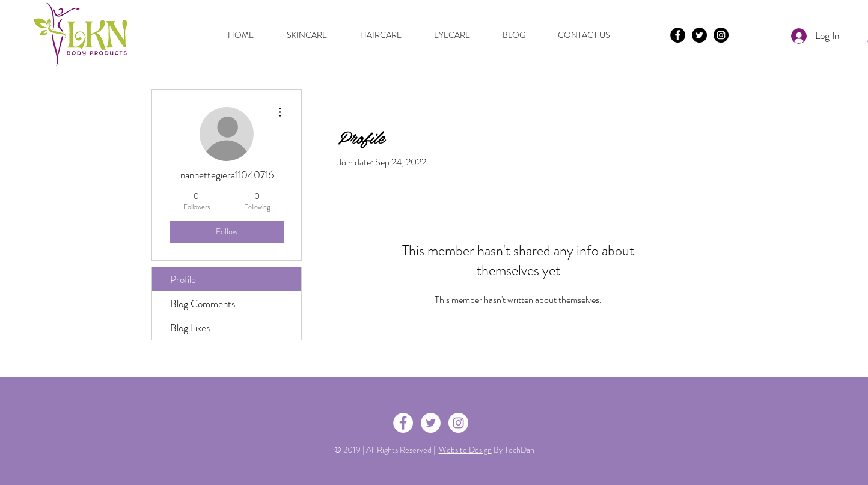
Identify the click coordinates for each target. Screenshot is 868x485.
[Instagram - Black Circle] (721, 35)
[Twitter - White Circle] (431, 423)
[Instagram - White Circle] (458, 423)
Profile (183, 279)
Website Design (465, 450)
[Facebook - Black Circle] (678, 35)
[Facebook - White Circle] (403, 423)
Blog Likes (190, 328)
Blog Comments (203, 304)
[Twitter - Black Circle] (699, 35)
